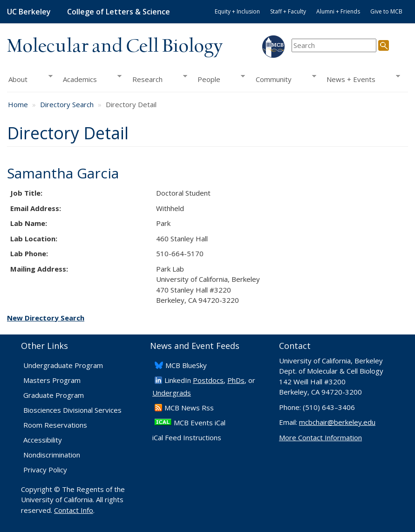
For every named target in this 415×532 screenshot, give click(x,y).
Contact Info (74, 510)
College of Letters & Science (119, 12)
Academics (90, 79)
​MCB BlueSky (186, 365)
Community (283, 79)
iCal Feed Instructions (187, 437)
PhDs (236, 380)
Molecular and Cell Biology (115, 47)
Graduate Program (54, 395)
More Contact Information (320, 437)
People (219, 79)
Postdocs (208, 380)
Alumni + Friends (338, 11)
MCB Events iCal (200, 423)
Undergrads (172, 393)
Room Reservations (55, 425)
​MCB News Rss (189, 408)
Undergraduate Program (63, 365)
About (30, 79)
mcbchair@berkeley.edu (337, 422)
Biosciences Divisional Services (72, 410)
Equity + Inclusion (237, 11)
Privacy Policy (45, 470)
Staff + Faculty (288, 11)
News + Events (361, 79)
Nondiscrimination (52, 455)
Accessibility (43, 440)
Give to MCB (386, 11)
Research (157, 79)
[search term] (334, 45)
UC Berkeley (29, 12)
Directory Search (67, 104)
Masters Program (52, 380)
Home (18, 104)
